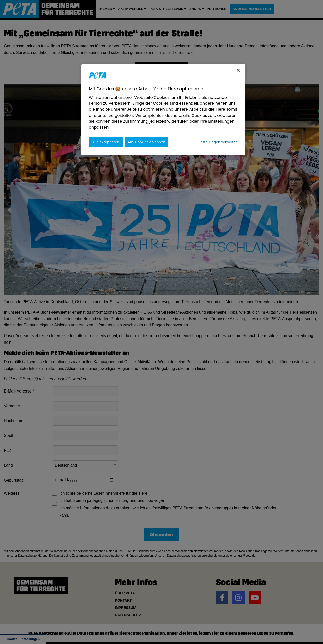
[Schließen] (238, 70)
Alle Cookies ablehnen (147, 142)
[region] (163, 109)
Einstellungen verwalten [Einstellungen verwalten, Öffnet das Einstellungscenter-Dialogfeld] (218, 142)
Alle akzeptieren (106, 142)
